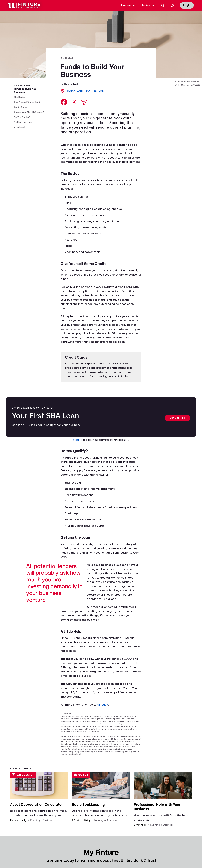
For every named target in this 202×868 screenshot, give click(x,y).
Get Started (177, 418)
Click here (78, 440)
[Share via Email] (84, 102)
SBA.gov (103, 705)
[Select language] (172, 5)
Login (187, 5)
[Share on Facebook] (64, 102)
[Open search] (163, 5)
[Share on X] (74, 102)
